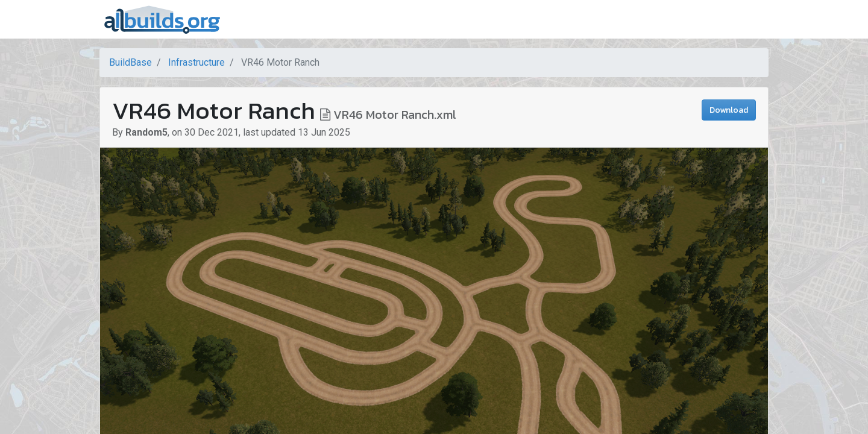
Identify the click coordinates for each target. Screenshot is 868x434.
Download (729, 110)
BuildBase (131, 62)
